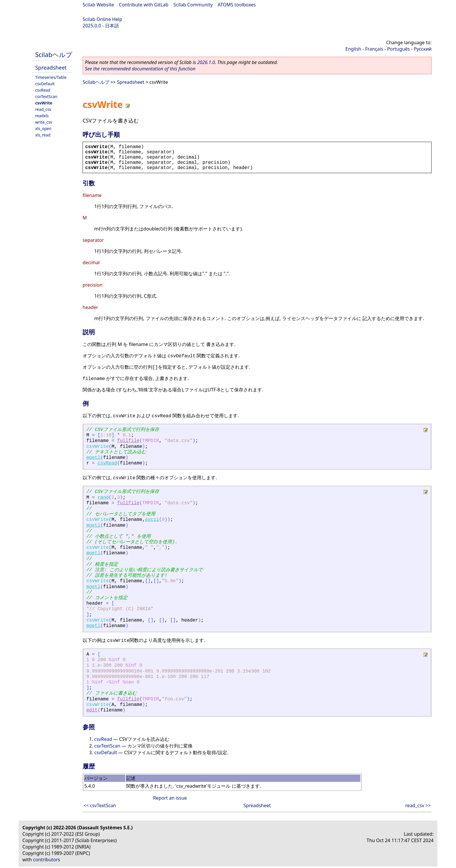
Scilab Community (193, 5)
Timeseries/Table (51, 77)
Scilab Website (98, 5)
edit (92, 710)
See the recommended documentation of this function (140, 69)
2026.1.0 (206, 62)
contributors (47, 860)
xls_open (43, 128)
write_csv (44, 122)
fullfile (128, 441)
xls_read (43, 135)
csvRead (43, 90)
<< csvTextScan (100, 805)
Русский (423, 49)
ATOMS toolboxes (237, 5)
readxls (42, 116)
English (353, 49)
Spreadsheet (51, 67)
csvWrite (44, 103)
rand (103, 498)
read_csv (43, 109)
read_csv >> (418, 805)
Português (398, 49)
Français (374, 49)
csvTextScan (46, 96)
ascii (152, 520)
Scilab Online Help (102, 19)
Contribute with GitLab (144, 5)
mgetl (93, 458)
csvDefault (45, 84)
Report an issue (170, 798)
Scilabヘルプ (54, 55)
